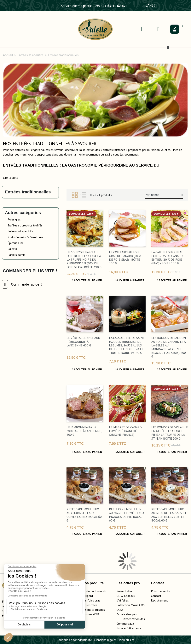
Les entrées (90, 605)
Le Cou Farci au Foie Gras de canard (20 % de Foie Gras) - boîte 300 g (125, 258)
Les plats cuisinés (93, 610)
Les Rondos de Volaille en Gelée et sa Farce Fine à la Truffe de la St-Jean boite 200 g (170, 433)
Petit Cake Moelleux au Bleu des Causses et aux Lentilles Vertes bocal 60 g (169, 515)
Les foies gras (91, 600)
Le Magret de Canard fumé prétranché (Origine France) (125, 431)
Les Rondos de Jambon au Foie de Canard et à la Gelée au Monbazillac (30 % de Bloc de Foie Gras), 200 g (169, 347)
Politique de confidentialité (74, 640)
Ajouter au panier (87, 280)
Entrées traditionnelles (28, 192)
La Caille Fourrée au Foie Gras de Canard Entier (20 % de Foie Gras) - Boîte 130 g (167, 258)
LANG (151, 6)
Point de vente (161, 591)
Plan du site (127, 640)
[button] (11, 178)
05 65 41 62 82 (114, 6)
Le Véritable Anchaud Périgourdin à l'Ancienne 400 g (83, 341)
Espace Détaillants (129, 628)
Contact (156, 596)
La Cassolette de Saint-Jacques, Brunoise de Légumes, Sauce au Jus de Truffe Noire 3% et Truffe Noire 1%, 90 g (127, 345)
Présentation (125, 591)
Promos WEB (91, 614)
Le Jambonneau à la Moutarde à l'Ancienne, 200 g (84, 431)
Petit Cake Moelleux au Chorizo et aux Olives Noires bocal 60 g (84, 515)
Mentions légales (105, 640)
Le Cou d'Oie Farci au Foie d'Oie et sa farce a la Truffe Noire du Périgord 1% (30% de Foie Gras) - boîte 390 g (84, 260)
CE (118, 596)
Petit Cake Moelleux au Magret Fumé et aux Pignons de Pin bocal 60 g (127, 515)
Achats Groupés (127, 614)
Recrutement (159, 600)
